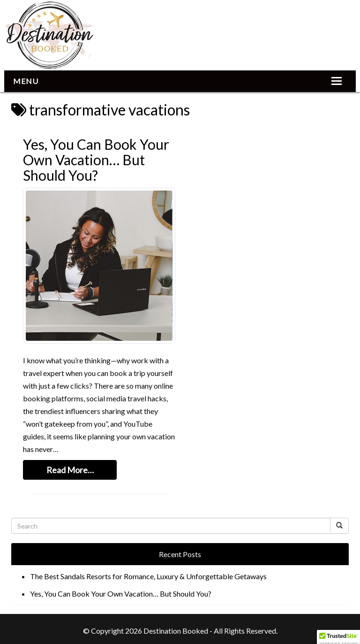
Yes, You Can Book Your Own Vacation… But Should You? (96, 160)
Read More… (70, 470)
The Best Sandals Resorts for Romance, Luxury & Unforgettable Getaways (148, 576)
